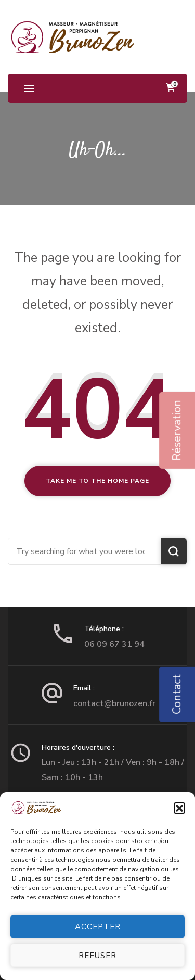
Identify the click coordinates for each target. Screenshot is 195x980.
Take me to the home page (97, 481)
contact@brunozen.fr (114, 703)
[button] (179, 808)
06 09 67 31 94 (114, 644)
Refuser (97, 956)
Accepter (98, 927)
